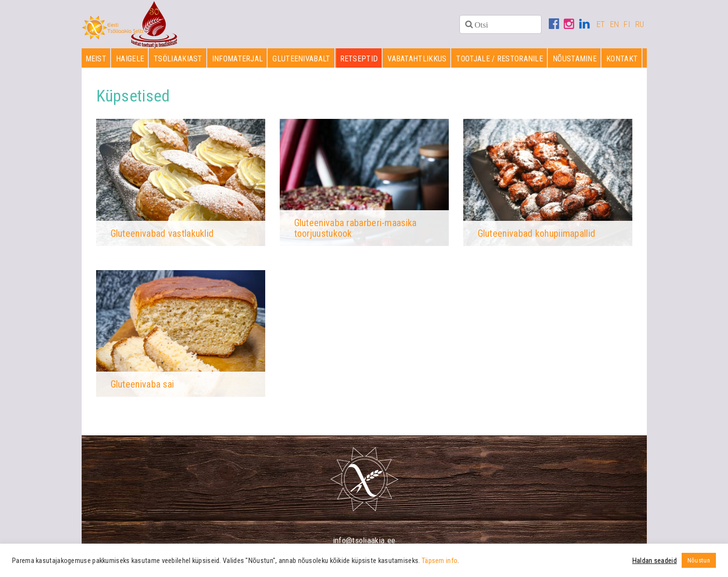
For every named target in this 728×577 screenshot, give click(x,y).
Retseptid (359, 59)
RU (640, 24)
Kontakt (622, 59)
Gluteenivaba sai (143, 384)
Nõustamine (575, 59)
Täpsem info (440, 561)
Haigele (130, 59)
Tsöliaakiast (178, 59)
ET (601, 24)
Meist (96, 59)
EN (615, 24)
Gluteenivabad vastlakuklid (162, 233)
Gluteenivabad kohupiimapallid (537, 233)
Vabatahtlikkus (417, 59)
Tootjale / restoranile (500, 59)
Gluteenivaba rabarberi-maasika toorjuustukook (356, 228)
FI (627, 24)
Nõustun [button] (699, 560)
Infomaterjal (238, 59)
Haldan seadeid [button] (655, 561)
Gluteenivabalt (301, 59)
